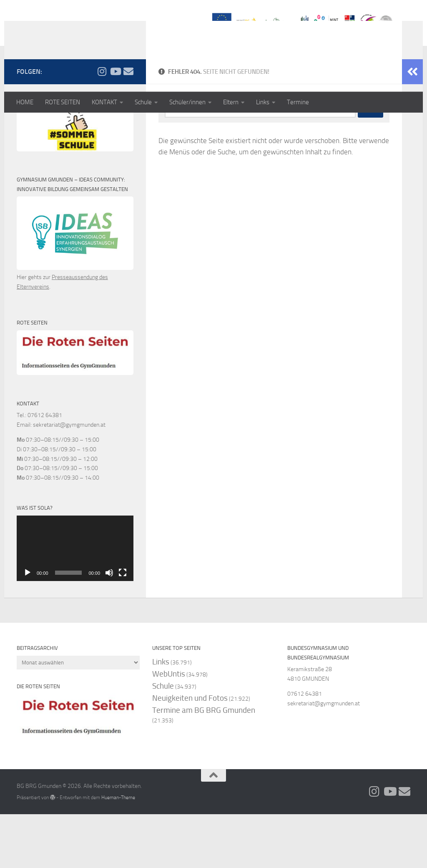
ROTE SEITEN (63, 102)
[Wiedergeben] (28, 626)
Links (263, 102)
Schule (143, 102)
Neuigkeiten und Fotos (190, 751)
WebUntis (169, 727)
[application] (75, 602)
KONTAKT (104, 102)
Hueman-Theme (118, 851)
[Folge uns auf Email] (128, 125)
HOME (25, 102)
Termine (298, 102)
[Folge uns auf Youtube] (115, 125)
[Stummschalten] (109, 626)
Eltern (231, 102)
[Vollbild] (123, 626)
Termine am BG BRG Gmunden (204, 764)
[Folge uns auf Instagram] (102, 125)
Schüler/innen (187, 102)
